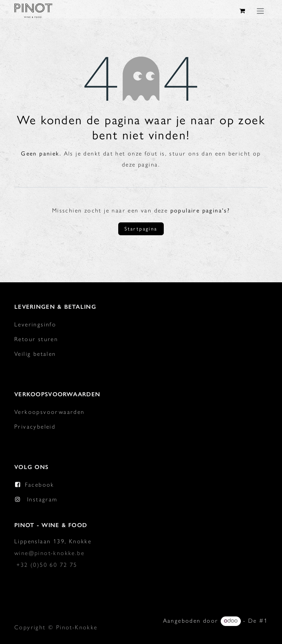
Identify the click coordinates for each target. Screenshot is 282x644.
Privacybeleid (35, 426)
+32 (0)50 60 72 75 (47, 564)
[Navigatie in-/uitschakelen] (260, 11)
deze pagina (140, 164)
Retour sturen (36, 339)
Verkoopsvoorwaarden (50, 412)
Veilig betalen (35, 353)
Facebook (40, 484)
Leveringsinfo (35, 324)
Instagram (42, 499)
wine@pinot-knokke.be (49, 553)
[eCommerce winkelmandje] (243, 11)
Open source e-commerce (227, 632)
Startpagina (141, 229)
